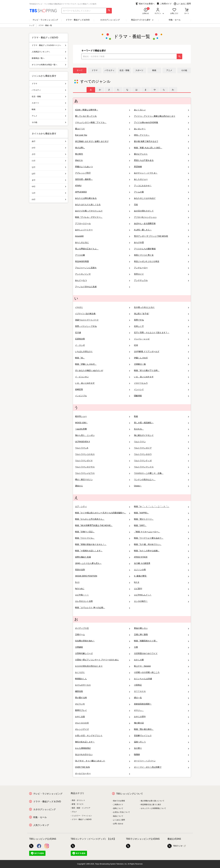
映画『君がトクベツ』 (161, 519)
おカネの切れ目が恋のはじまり (103, 666)
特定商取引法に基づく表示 (151, 805)
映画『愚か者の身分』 (161, 729)
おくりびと (103, 672)
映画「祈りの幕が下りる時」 (161, 370)
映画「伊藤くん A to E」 (103, 364)
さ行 (49, 154)
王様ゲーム (103, 635)
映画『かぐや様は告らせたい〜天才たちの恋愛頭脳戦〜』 (103, 513)
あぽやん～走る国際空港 (161, 224)
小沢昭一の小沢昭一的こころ (161, 672)
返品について (118, 816)
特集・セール (175, 20)
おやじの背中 (161, 717)
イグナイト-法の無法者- (103, 314)
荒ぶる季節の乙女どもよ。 (103, 249)
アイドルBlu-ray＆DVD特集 (161, 122)
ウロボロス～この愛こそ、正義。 (161, 473)
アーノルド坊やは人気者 (103, 287)
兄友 (161, 205)
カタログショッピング (110, 20)
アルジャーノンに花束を (103, 268)
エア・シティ (103, 506)
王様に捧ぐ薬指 (161, 635)
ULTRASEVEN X (103, 442)
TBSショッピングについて (130, 794)
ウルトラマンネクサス (103, 467)
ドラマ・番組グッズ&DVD (82, 819)
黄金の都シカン (161, 628)
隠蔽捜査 (161, 396)
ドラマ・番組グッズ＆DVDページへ (49, 45)
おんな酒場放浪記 (103, 748)
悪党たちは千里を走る (161, 160)
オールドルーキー (103, 773)
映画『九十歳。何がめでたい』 (161, 544)
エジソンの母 (161, 570)
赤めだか (103, 160)
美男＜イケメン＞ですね (103, 326)
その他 (184, 70)
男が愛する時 (103, 698)
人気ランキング (41, 825)
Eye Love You (103, 135)
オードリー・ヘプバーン (161, 761)
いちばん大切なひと (103, 352)
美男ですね (161, 320)
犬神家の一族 (161, 364)
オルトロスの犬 (103, 723)
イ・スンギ (103, 345)
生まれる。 (161, 429)
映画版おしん (103, 679)
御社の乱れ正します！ (103, 742)
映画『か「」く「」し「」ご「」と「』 (161, 506)
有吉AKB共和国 (103, 261)
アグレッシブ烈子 (103, 173)
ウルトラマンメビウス (103, 473)
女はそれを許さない (103, 755)
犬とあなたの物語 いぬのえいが (103, 370)
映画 (154, 70)
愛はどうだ (103, 129)
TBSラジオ (175, 846)
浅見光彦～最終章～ (103, 179)
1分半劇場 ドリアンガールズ (161, 352)
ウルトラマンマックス (161, 467)
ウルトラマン (161, 442)
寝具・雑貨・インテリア (81, 808)
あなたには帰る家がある (103, 198)
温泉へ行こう (161, 742)
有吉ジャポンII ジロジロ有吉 (161, 261)
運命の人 (103, 486)
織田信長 (103, 691)
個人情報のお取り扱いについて (153, 801)
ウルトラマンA (103, 448)
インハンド (161, 389)
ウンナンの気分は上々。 (161, 480)
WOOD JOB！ (103, 423)
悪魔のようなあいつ (103, 167)
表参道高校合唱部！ (161, 704)
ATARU (103, 186)
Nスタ (161, 582)
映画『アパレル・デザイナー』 (103, 217)
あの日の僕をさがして (161, 211)
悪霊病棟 (161, 167)
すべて (80, 70)
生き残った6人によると (161, 307)
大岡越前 (103, 647)
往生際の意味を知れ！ (103, 641)
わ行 (49, 199)
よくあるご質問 (182, 4)
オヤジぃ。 (161, 710)
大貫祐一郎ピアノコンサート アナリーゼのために (103, 660)
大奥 (161, 647)
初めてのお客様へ (145, 4)
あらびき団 (161, 242)
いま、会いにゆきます (161, 377)
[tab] (91, 90)
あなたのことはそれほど (161, 198)
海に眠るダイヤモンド (161, 435)
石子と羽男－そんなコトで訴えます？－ (161, 333)
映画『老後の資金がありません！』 (103, 544)
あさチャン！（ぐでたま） (161, 173)
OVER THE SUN (103, 767)
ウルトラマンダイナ (103, 461)
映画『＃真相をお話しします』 (103, 551)
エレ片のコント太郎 (103, 601)
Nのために (103, 589)
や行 (49, 186)
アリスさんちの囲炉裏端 (161, 249)
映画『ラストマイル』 (103, 538)
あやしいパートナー (103, 230)
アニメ (169, 70)
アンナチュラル (161, 280)
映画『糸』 (103, 358)
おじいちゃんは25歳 (161, 679)
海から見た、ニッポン (103, 435)
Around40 (103, 236)
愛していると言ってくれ (103, 116)
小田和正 (161, 685)
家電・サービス (78, 804)
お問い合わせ (118, 824)
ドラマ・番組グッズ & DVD (47, 802)
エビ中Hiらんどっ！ (161, 595)
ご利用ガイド (164, 4)
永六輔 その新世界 (161, 563)
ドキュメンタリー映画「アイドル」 (103, 122)
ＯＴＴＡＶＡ (161, 691)
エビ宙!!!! (161, 589)
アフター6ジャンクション (161, 217)
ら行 (49, 193)
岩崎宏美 (103, 389)
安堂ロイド (161, 274)
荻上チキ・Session (161, 666)
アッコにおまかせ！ (161, 186)
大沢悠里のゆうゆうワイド (161, 653)
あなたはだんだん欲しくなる (103, 205)
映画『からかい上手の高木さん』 (103, 519)
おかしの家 (161, 660)
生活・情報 (124, 70)
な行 (49, 167)
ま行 (49, 180)
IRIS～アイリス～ (161, 135)
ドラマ (95, 70)
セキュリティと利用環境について (153, 808)
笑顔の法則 (103, 570)
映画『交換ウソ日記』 (103, 532)
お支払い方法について (122, 812)
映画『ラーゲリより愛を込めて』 (161, 538)
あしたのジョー (161, 179)
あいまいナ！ (161, 129)
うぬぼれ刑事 (103, 429)
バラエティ (110, 70)
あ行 (49, 141)
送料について (118, 808)
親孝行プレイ (103, 710)
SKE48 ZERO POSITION (103, 576)
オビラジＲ (103, 704)
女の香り (161, 748)
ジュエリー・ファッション (82, 816)
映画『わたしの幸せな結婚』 (161, 551)
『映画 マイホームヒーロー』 (161, 532)
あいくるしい (161, 110)
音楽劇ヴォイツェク (161, 736)
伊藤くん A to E (161, 358)
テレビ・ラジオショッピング (45, 20)
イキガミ (103, 307)
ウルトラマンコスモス (103, 454)
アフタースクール (103, 224)
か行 (49, 148)
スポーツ (139, 70)
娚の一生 (161, 698)
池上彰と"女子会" (161, 314)
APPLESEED (103, 192)
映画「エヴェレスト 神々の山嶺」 (103, 608)
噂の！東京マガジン (103, 480)
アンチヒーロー (161, 268)
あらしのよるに (103, 242)
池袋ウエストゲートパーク (103, 320)
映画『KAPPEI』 (161, 513)
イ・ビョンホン (103, 377)
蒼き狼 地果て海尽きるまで (161, 141)
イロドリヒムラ (161, 383)
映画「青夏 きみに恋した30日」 (161, 148)
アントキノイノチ (103, 274)
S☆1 (103, 582)
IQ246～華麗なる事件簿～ (103, 110)
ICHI (161, 345)
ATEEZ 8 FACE (161, 557)
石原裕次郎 (103, 339)
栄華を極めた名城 (103, 557)
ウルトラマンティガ (161, 461)
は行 (49, 174)
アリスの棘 (103, 255)
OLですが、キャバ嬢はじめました (103, 761)
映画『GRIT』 (161, 525)
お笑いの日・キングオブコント (103, 736)
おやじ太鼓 (103, 717)
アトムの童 (161, 192)
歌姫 (161, 416)
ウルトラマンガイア (161, 448)
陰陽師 (161, 755)
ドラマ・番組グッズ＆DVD (78, 20)
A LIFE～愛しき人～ (161, 230)
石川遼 (103, 333)
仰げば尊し (103, 148)
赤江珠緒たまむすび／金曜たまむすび (103, 141)
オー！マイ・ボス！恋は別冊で (161, 767)
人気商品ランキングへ (49, 52)
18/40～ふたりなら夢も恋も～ (103, 563)
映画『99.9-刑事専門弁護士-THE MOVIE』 (103, 525)
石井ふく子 (161, 326)
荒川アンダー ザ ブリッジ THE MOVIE (161, 236)
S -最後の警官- (161, 576)
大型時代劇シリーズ (103, 653)
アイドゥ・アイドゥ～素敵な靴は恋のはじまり (161, 116)
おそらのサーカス (103, 685)
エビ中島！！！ (103, 595)
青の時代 (103, 154)
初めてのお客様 (119, 801)
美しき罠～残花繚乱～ (161, 423)
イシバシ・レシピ (161, 339)
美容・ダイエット (78, 800)
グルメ (74, 812)
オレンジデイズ (103, 729)
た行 (49, 161)
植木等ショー (103, 416)
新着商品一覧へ (49, 58)
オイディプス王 (103, 628)
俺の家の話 (161, 723)
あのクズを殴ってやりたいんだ (103, 211)
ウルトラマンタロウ (161, 454)
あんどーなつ (103, 280)
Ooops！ (161, 486)
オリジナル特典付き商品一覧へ (49, 65)
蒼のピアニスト (161, 154)
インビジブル (103, 396)
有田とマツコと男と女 (161, 255)
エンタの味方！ (161, 601)
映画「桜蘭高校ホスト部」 (161, 641)
